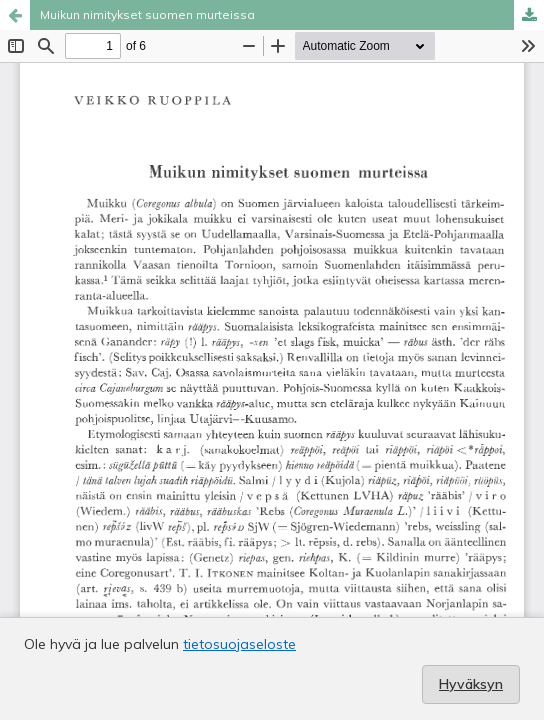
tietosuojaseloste (239, 644)
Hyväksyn (471, 684)
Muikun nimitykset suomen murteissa (147, 14)
